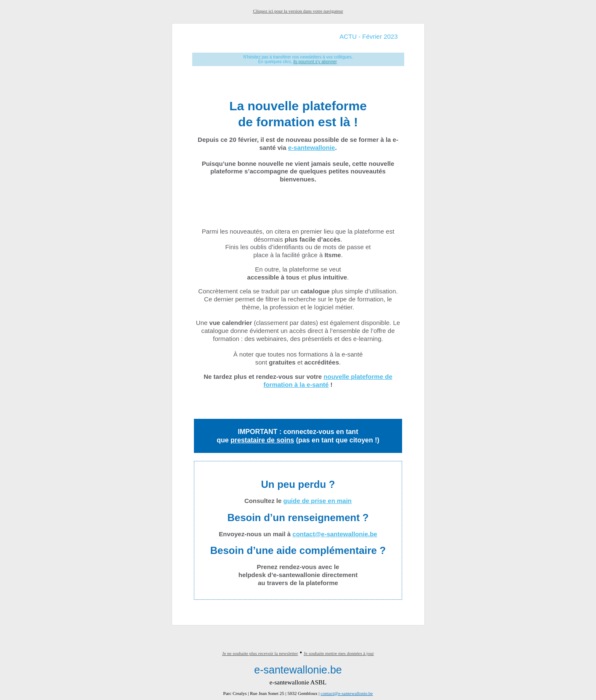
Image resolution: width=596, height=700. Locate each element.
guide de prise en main (317, 501)
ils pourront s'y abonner (315, 62)
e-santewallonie (312, 148)
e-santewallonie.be (298, 670)
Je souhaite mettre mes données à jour (339, 653)
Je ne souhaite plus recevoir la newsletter (260, 653)
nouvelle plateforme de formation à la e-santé (328, 381)
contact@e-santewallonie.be (335, 534)
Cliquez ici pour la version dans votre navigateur (298, 11)
